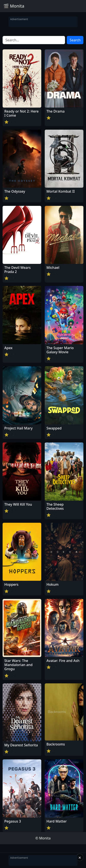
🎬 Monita (14, 6)
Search (75, 40)
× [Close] (80, 857)
